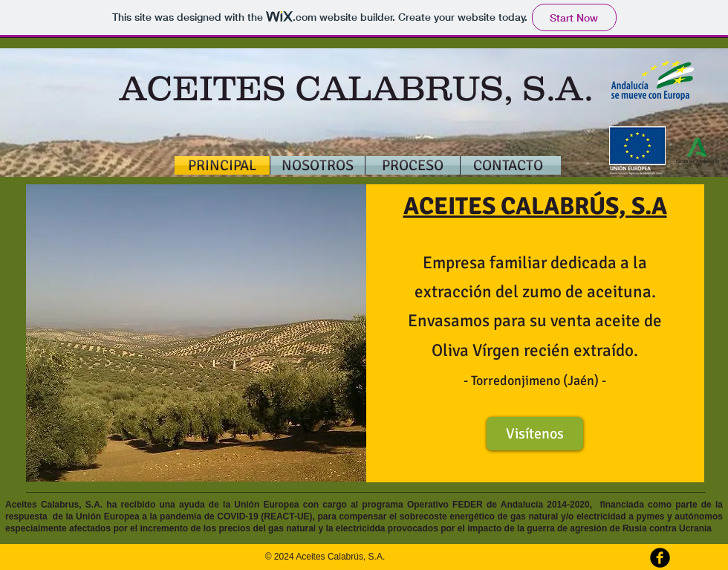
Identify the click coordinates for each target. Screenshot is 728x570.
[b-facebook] (660, 558)
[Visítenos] (535, 434)
